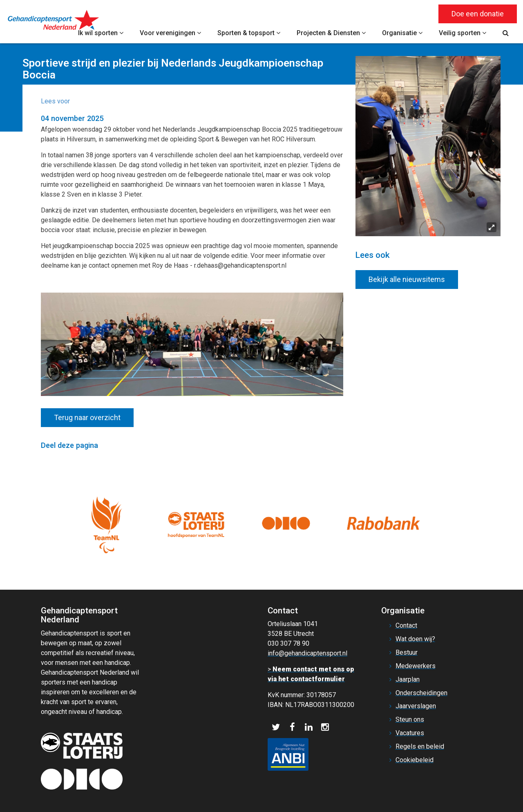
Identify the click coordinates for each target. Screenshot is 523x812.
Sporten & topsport (249, 33)
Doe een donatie (478, 14)
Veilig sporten (463, 33)
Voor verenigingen (170, 33)
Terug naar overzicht (87, 417)
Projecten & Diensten (331, 33)
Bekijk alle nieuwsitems (407, 279)
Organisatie (402, 33)
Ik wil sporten (101, 33)
